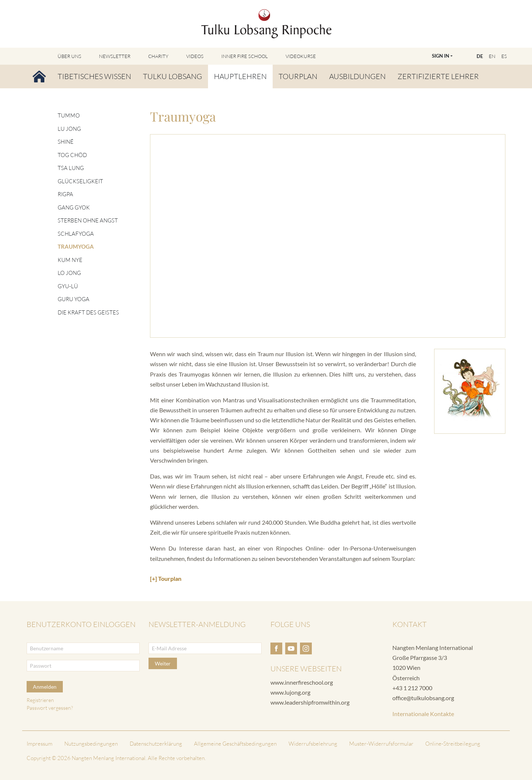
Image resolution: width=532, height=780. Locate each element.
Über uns (69, 56)
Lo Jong (69, 273)
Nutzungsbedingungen (91, 744)
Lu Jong (69, 129)
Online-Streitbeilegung (453, 744)
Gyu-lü (68, 286)
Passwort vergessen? (50, 708)
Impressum (40, 744)
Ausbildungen (357, 76)
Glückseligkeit (80, 181)
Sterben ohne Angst (88, 220)
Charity (158, 56)
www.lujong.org (290, 692)
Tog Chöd (72, 155)
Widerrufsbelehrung (313, 744)
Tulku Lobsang (173, 76)
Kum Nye (70, 260)
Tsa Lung (71, 168)
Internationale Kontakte (423, 714)
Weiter (163, 663)
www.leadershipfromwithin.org (310, 702)
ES (504, 56)
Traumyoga (76, 246)
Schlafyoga (76, 234)
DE (480, 56)
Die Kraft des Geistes (88, 312)
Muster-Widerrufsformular (381, 744)
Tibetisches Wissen (94, 76)
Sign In (441, 56)
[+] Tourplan (166, 578)
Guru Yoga (74, 299)
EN (492, 56)
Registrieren (40, 700)
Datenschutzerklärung (156, 744)
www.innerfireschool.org (302, 682)
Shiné (66, 142)
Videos (195, 56)
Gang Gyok (74, 207)
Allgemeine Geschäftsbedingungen (235, 744)
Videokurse (301, 56)
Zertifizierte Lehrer (438, 76)
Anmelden (45, 687)
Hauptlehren (240, 76)
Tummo (69, 115)
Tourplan (298, 76)
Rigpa (65, 194)
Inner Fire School (245, 56)
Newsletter (115, 56)
